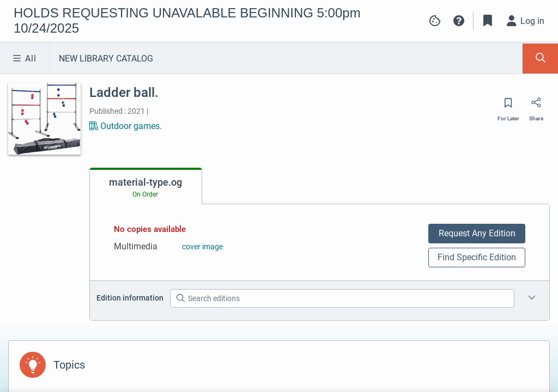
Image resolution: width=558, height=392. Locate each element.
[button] (459, 21)
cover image (202, 247)
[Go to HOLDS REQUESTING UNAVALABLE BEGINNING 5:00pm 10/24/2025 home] (210, 21)
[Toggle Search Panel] (540, 59)
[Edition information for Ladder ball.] (532, 298)
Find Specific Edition (477, 257)
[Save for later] (508, 106)
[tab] (146, 186)
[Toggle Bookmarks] (488, 21)
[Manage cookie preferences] (435, 21)
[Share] (536, 106)
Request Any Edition (477, 233)
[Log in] (526, 21)
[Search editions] (342, 298)
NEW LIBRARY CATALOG (106, 59)
